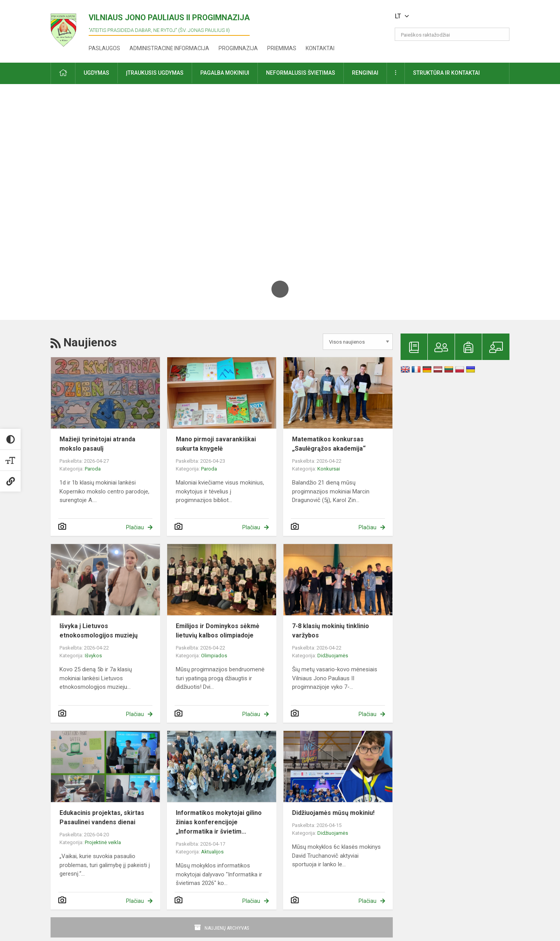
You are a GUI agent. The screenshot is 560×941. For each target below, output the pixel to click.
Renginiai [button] (365, 73)
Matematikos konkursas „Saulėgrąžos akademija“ (329, 444)
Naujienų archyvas (227, 928)
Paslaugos (104, 48)
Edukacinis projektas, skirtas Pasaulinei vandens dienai (102, 817)
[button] (456, 16)
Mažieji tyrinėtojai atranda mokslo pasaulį (97, 444)
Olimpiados (214, 656)
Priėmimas (282, 48)
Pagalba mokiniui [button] (225, 73)
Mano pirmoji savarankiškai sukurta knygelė (216, 444)
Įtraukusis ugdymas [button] (155, 73)
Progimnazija (238, 48)
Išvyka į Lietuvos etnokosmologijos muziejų (99, 631)
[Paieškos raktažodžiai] (452, 34)
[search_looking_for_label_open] (501, 34)
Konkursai (329, 469)
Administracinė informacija (169, 48)
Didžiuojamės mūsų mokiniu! (333, 813)
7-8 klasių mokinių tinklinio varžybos (331, 631)
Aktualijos (212, 852)
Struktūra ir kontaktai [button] (446, 73)
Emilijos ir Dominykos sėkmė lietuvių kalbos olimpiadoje (218, 631)
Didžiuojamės (333, 656)
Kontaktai (320, 48)
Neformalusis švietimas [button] (301, 73)
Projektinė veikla (103, 842)
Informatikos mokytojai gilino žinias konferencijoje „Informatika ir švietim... (219, 822)
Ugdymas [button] (96, 73)
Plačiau (135, 527)
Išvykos (93, 656)
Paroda (93, 469)
